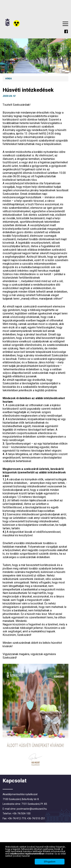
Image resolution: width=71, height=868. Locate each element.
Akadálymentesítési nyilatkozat (20, 794)
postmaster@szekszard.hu (32, 809)
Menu (65, 24)
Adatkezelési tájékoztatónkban (28, 854)
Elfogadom (50, 862)
